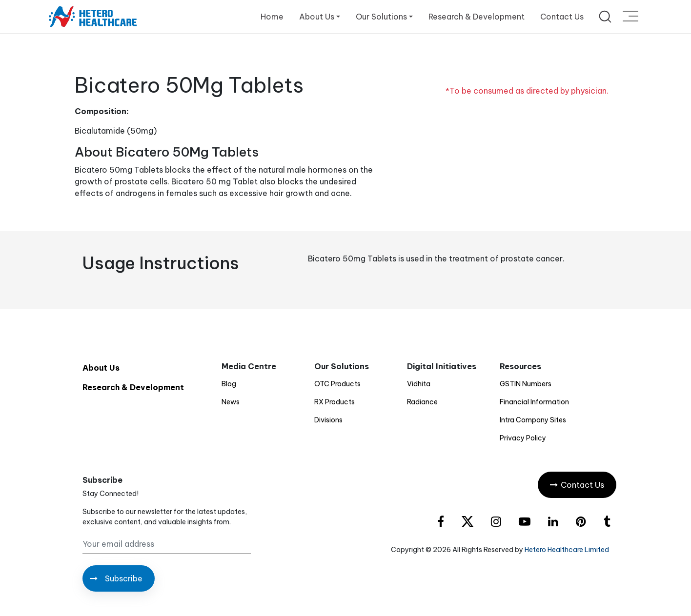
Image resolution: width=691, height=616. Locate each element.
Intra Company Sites (533, 420)
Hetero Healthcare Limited (567, 550)
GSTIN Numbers (526, 384)
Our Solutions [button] (381, 17)
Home (272, 17)
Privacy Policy (523, 438)
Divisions (328, 420)
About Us (101, 368)
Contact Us (562, 17)
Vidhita (419, 384)
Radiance (422, 402)
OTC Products (337, 384)
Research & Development (477, 17)
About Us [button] (317, 17)
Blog (229, 384)
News (231, 402)
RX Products (335, 402)
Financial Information (534, 402)
